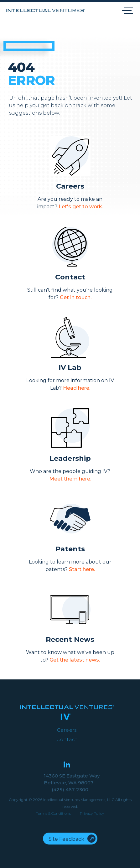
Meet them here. (70, 479)
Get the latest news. (75, 660)
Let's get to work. (81, 207)
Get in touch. (76, 297)
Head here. (77, 388)
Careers (67, 730)
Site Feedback (66, 839)
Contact (67, 739)
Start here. (82, 569)
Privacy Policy (92, 813)
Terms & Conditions (53, 813)
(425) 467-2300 (70, 790)
